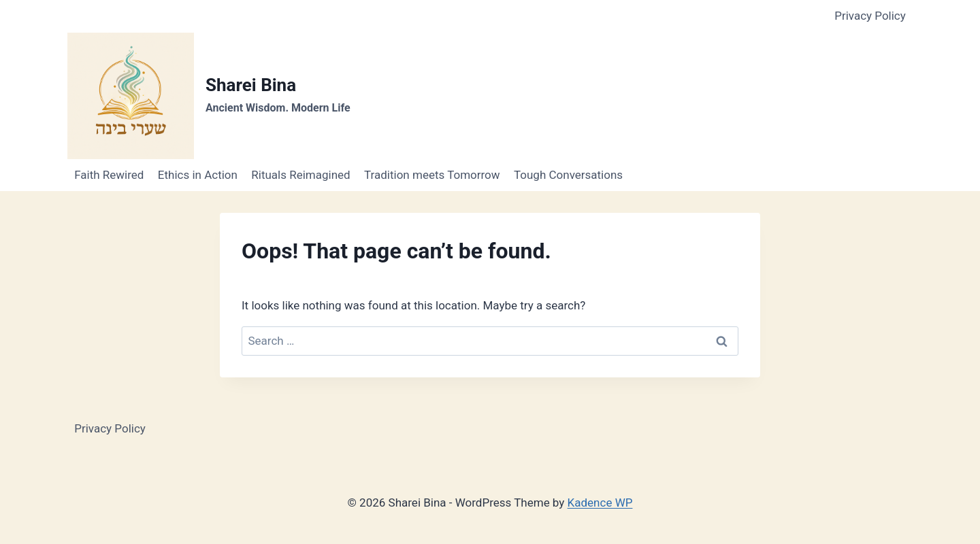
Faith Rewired (109, 175)
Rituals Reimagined (300, 175)
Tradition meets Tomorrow (432, 175)
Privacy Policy (870, 16)
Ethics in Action (198, 175)
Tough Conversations (568, 175)
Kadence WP (600, 503)
